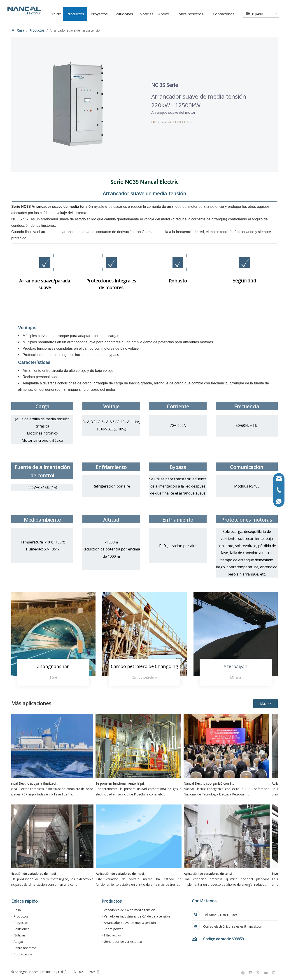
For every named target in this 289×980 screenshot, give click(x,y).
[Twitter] (258, 973)
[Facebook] (243, 973)
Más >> (266, 704)
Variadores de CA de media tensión (129, 910)
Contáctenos (23, 954)
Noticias (20, 935)
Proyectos (21, 923)
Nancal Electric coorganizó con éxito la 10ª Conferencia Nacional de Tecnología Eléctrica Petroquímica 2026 (212, 783)
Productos (21, 916)
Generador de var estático (123, 942)
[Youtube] (266, 973)
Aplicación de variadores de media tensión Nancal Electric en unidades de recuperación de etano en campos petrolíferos (124, 874)
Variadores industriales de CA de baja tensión (137, 916)
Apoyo (18, 942)
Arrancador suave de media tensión (130, 923)
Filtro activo (112, 935)
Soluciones (21, 929)
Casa (17, 910)
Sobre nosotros (25, 948)
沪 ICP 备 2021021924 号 (82, 972)
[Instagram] (274, 973)
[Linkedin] (251, 973)
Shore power (113, 929)
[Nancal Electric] (24, 10)
